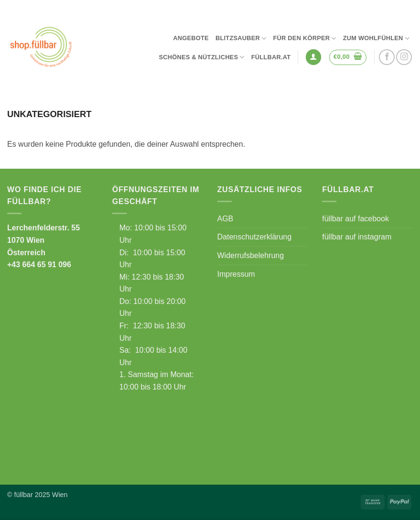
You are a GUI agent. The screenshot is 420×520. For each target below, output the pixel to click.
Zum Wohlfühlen (376, 38)
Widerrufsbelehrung (251, 255)
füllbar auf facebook (355, 219)
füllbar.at (271, 57)
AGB (226, 219)
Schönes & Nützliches (201, 57)
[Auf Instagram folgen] (404, 57)
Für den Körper (304, 38)
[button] (313, 57)
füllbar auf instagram (357, 237)
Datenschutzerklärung (255, 237)
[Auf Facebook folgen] (387, 57)
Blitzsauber (241, 38)
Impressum (236, 274)
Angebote (191, 38)
